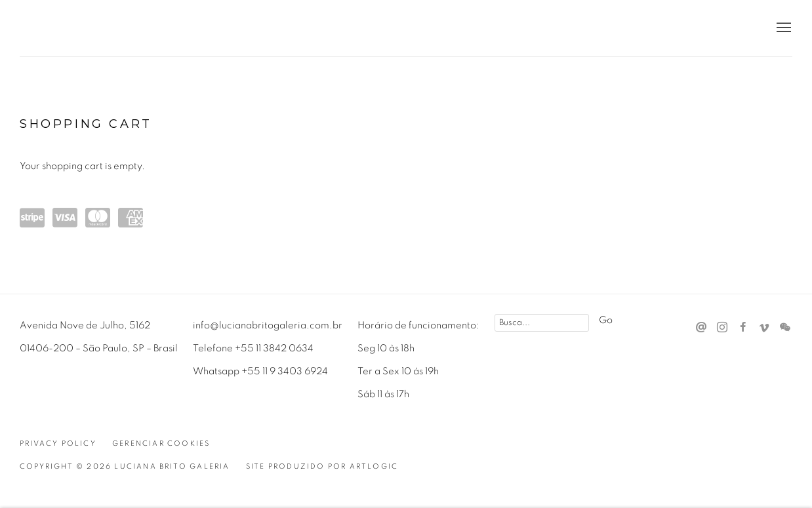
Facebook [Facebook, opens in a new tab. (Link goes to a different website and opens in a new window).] (743, 328)
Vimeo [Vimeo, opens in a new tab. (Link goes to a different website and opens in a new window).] (764, 328)
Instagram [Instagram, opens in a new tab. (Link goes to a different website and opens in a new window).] (722, 328)
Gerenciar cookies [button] (161, 443)
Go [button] (606, 320)
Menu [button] (782, 28)
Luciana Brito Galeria (105, 29)
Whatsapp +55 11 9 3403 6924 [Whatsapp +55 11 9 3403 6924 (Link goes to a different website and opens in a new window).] (260, 371)
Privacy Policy (58, 443)
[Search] (542, 323)
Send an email (701, 328)
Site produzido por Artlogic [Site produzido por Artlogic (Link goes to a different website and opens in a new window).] (322, 466)
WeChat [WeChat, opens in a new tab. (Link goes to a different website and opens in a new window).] (785, 328)
